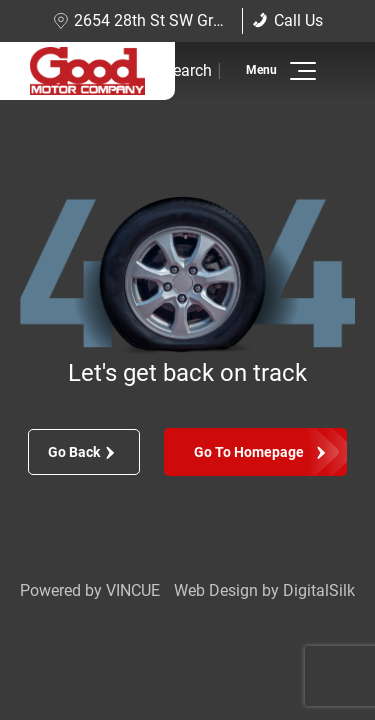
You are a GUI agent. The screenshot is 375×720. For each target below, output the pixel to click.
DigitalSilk (319, 590)
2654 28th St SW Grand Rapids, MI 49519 (210, 20)
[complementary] (315, 660)
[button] (299, 71)
